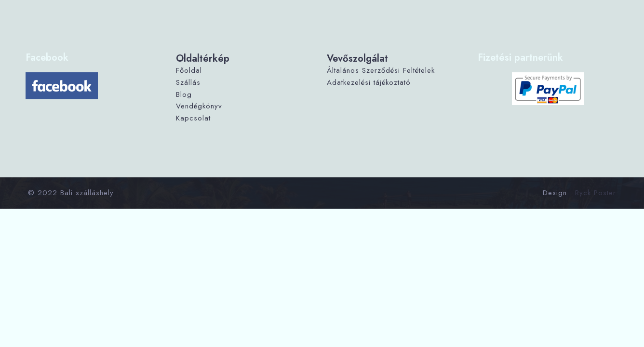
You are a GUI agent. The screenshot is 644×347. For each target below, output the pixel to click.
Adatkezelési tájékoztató (369, 82)
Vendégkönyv (199, 106)
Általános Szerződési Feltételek (381, 70)
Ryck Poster (596, 193)
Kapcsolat (193, 118)
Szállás (188, 82)
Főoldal (189, 70)
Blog (184, 94)
